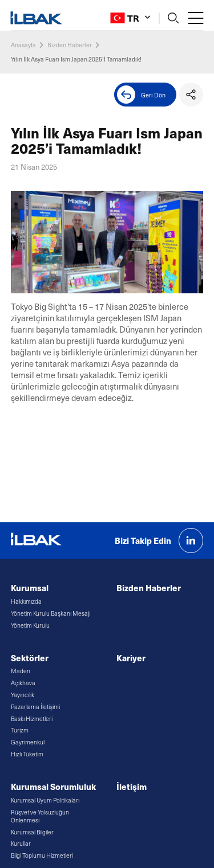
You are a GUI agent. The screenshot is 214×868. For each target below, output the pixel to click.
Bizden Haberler (70, 45)
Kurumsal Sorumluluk (53, 786)
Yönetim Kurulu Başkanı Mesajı (51, 613)
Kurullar (21, 844)
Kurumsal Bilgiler (32, 832)
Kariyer (131, 658)
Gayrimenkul (28, 742)
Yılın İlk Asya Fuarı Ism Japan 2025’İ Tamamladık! (76, 59)
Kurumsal (30, 587)
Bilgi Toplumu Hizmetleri (42, 855)
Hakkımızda (26, 601)
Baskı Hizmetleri (32, 719)
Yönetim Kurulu (30, 625)
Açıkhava (23, 683)
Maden (21, 671)
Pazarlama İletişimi (35, 707)
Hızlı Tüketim (27, 754)
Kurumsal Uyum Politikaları (45, 800)
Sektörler (30, 658)
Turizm (20, 730)
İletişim (132, 786)
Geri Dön (141, 95)
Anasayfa (23, 45)
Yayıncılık (23, 695)
